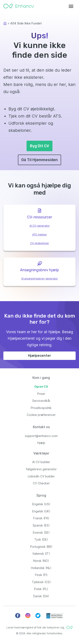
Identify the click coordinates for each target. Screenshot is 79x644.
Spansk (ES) (41, 525)
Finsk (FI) (41, 575)
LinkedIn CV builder (41, 476)
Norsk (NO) (41, 561)
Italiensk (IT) (41, 554)
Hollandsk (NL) (41, 568)
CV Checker (41, 483)
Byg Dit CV (39, 146)
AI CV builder (41, 462)
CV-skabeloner (40, 243)
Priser (41, 394)
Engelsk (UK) (41, 511)
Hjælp (41, 443)
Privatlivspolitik (41, 408)
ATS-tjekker (40, 234)
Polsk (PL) (41, 589)
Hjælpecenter (39, 356)
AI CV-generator (40, 226)
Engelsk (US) (41, 504)
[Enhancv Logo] (19, 5)
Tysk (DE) (41, 539)
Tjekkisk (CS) (41, 582)
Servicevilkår (41, 401)
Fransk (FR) (41, 518)
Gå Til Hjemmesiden (39, 160)
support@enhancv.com (41, 436)
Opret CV (41, 387)
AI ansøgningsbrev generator (40, 279)
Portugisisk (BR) (41, 547)
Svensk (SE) (41, 532)
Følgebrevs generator (41, 469)
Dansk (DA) (41, 596)
